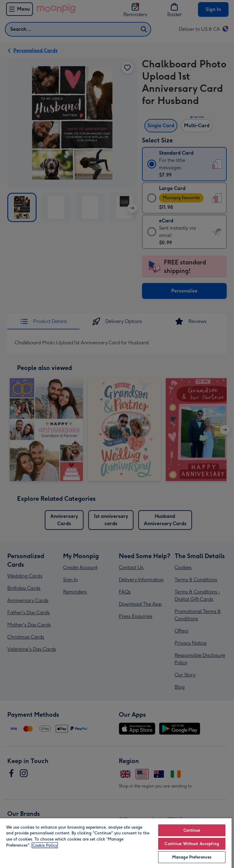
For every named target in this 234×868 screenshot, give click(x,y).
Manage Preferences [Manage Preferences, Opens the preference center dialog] (192, 857)
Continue (192, 830)
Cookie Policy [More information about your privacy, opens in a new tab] (45, 845)
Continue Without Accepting (192, 844)
